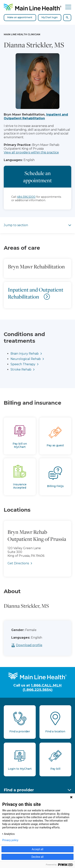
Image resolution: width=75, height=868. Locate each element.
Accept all (38, 849)
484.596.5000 (26, 197)
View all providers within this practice (31, 152)
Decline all (38, 857)
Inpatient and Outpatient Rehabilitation (36, 116)
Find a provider (19, 790)
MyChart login (50, 17)
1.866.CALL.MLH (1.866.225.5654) (42, 687)
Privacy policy (10, 840)
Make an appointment (20, 17)
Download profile (37, 645)
